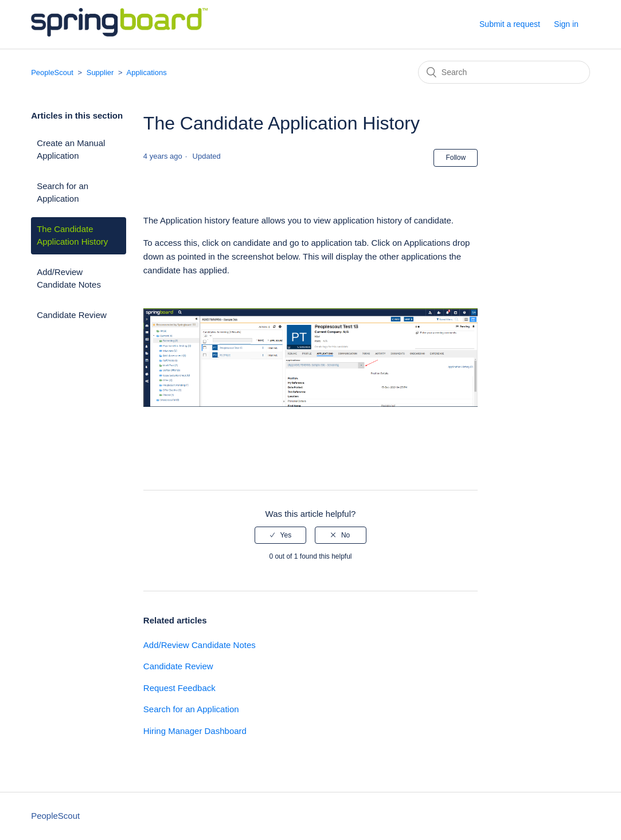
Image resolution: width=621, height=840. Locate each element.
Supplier (100, 72)
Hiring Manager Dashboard (195, 731)
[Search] (504, 72)
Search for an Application (63, 193)
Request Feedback (179, 688)
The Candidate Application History (72, 235)
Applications (147, 72)
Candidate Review (72, 315)
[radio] (280, 535)
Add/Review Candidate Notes (69, 278)
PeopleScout (52, 72)
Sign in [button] (566, 24)
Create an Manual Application (71, 150)
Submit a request (510, 24)
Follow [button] (456, 158)
